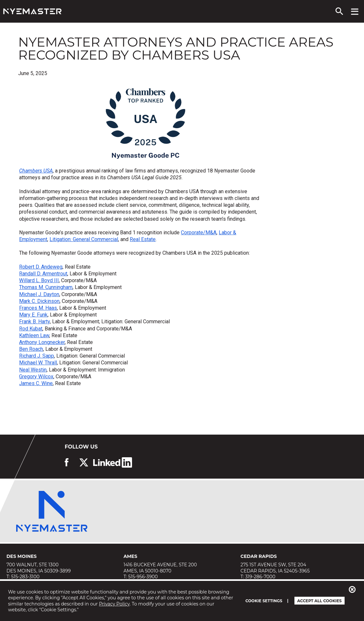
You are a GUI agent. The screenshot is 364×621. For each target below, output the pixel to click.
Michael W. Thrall (38, 363)
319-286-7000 (260, 577)
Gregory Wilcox (36, 377)
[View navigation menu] (355, 11)
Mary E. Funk (33, 315)
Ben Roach (31, 349)
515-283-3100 (25, 577)
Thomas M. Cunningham (46, 287)
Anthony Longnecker (42, 342)
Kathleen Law (34, 335)
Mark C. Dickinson (39, 301)
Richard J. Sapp (37, 356)
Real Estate (143, 239)
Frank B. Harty (34, 322)
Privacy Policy (114, 604)
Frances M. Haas (38, 308)
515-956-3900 (143, 577)
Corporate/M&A (199, 233)
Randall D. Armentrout (43, 274)
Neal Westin (33, 370)
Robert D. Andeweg (41, 267)
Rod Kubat (31, 329)
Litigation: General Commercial (84, 239)
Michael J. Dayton (39, 294)
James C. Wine (36, 383)
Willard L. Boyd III (39, 280)
